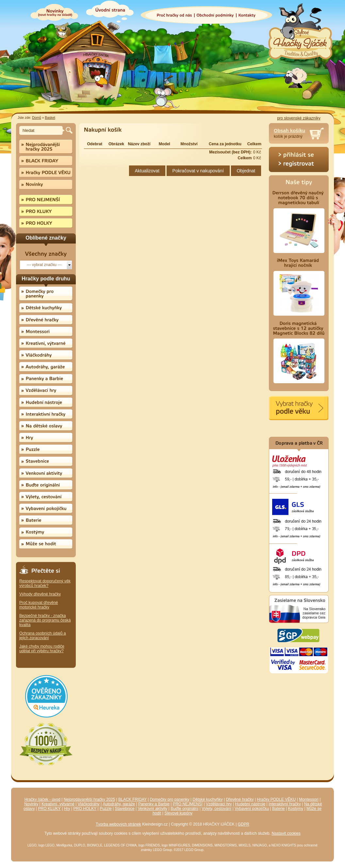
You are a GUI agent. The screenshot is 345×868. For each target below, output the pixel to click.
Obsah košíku (289, 131)
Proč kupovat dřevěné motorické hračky (39, 605)
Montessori (309, 799)
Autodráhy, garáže (119, 804)
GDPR (244, 824)
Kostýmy (296, 809)
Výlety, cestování (216, 809)
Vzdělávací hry (219, 804)
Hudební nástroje (250, 804)
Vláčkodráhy (89, 804)
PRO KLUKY (49, 809)
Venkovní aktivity (153, 809)
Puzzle (106, 809)
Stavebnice (125, 809)
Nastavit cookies (286, 833)
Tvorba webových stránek (118, 824)
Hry (67, 809)
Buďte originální (184, 809)
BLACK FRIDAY (132, 799)
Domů (37, 118)
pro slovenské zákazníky (299, 118)
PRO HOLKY (85, 809)
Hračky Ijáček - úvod (42, 799)
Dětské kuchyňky (208, 799)
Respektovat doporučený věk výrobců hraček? (45, 583)
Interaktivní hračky (285, 804)
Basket (50, 118)
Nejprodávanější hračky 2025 (89, 799)
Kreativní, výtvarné (58, 804)
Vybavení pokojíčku (252, 809)
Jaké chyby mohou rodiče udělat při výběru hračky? (42, 649)
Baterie (279, 809)
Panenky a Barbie (154, 804)
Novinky (31, 804)
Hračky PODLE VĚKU (276, 799)
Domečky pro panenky (170, 799)
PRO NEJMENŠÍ (188, 804)
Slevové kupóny (178, 813)
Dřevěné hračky (240, 799)
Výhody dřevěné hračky (40, 594)
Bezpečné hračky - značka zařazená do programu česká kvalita (45, 620)
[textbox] (42, 130)
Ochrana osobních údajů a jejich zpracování (43, 636)
